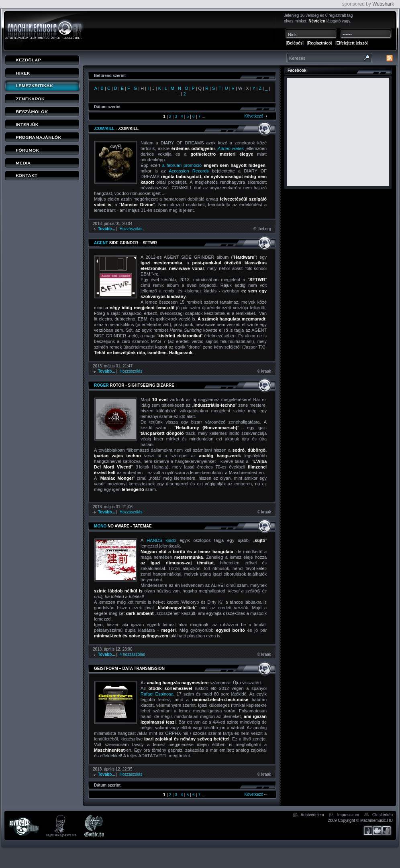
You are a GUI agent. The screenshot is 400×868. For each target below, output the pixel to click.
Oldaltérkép (383, 815)
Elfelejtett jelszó (352, 43)
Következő (256, 116)
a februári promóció (182, 165)
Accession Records (189, 171)
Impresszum (348, 815)
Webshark (383, 4)
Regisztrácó (319, 43)
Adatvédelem (312, 815)
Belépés (295, 43)
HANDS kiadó (161, 540)
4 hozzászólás (132, 654)
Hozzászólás (131, 229)
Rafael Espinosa (157, 694)
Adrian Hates (231, 148)
